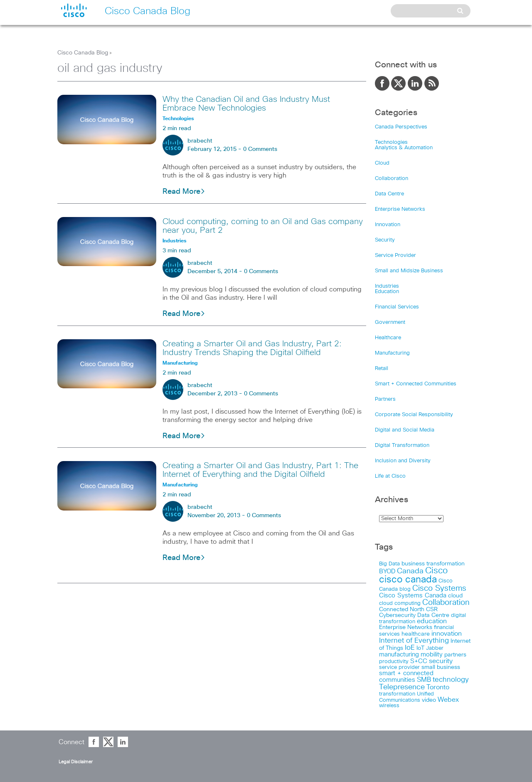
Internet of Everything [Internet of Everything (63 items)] (414, 641)
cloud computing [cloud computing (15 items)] (400, 603)
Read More (184, 192)
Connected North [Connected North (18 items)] (402, 609)
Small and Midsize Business (409, 271)
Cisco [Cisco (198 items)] (436, 571)
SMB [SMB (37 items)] (424, 680)
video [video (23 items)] (429, 700)
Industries (387, 286)
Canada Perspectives (401, 127)
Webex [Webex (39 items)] (448, 700)
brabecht (200, 141)
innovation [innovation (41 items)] (447, 634)
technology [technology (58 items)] (451, 680)
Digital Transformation (402, 445)
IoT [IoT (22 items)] (420, 648)
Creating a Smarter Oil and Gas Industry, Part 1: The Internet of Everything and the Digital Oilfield (260, 470)
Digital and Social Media (405, 430)
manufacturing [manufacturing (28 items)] (399, 655)
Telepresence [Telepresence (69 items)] (402, 687)
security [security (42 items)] (441, 661)
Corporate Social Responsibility (414, 415)
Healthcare (388, 338)
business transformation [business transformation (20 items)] (433, 564)
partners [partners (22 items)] (455, 655)
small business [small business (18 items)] (441, 667)
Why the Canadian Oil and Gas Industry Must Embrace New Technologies (246, 104)
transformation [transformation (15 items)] (397, 694)
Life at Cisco (390, 476)
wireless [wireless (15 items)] (389, 706)
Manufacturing (392, 353)
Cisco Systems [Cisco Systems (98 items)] (439, 588)
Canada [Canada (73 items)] (410, 571)
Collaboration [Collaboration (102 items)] (446, 603)
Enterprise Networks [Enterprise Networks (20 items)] (406, 627)
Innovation (388, 225)
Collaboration (392, 179)
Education (387, 292)
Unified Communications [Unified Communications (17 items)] (406, 697)
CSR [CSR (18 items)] (432, 609)
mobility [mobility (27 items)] (432, 655)
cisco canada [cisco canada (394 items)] (408, 580)
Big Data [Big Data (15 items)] (389, 564)
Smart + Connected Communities (416, 384)
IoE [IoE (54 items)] (410, 648)
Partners (385, 399)
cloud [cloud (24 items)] (455, 596)
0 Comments (260, 149)
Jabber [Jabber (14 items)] (435, 648)
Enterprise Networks (400, 209)
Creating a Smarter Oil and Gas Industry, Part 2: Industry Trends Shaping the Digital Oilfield (252, 348)
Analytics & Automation (404, 148)
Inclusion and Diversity (403, 461)
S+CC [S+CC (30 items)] (419, 661)
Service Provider (395, 255)
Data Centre (389, 194)
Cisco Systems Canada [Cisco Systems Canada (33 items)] (413, 596)
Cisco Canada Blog (83, 53)
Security (385, 240)
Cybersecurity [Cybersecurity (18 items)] (397, 615)
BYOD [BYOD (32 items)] (387, 571)
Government (390, 322)
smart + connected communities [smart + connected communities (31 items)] (406, 677)
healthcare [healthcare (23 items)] (416, 634)
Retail (382, 369)
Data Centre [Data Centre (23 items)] (433, 615)
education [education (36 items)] (432, 621)
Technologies (391, 142)
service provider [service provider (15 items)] (399, 667)
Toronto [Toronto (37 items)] (438, 687)
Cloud (382, 163)
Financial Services (397, 307)
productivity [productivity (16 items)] (394, 662)
